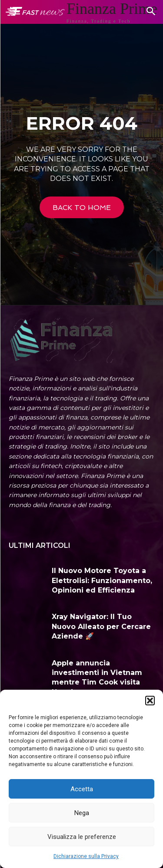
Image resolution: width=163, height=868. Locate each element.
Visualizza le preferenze (82, 837)
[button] (150, 701)
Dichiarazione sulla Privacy (86, 856)
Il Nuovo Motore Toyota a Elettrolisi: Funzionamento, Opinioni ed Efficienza (102, 580)
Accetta (82, 789)
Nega (82, 813)
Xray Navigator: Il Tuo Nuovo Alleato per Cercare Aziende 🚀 (101, 626)
